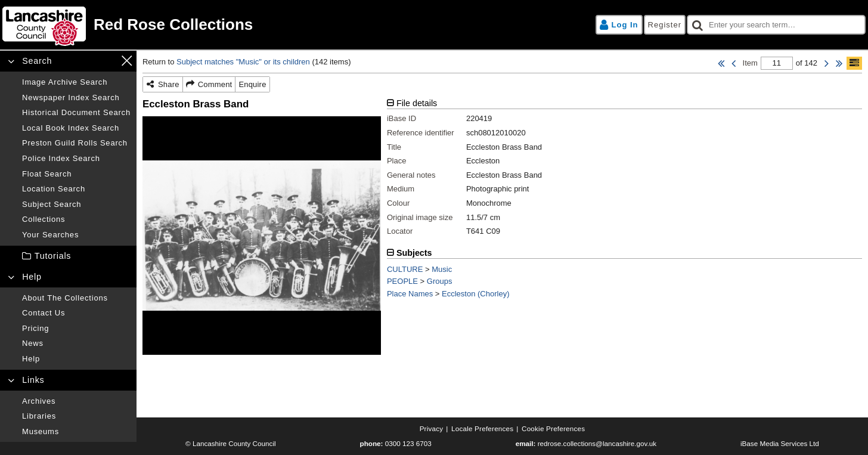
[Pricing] (76, 329)
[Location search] (76, 189)
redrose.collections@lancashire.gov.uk (597, 443)
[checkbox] (776, 25)
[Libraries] (76, 416)
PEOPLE (402, 281)
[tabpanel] (624, 172)
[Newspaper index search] (76, 98)
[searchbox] (776, 25)
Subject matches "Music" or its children (243, 62)
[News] (76, 343)
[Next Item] (827, 63)
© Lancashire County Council (231, 443)
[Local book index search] (76, 128)
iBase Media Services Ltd (780, 443)
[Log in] (619, 25)
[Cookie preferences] (553, 429)
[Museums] (76, 432)
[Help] (76, 359)
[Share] (163, 85)
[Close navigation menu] (127, 61)
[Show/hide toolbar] (854, 63)
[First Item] (721, 63)
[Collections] (76, 219)
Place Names (410, 294)
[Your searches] (76, 235)
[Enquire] (252, 85)
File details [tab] (417, 103)
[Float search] (76, 174)
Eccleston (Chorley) (475, 294)
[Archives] (76, 401)
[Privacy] (432, 429)
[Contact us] (76, 313)
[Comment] (210, 85)
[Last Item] (839, 63)
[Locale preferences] (482, 429)
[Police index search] (76, 159)
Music (442, 269)
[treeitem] (68, 256)
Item (750, 63)
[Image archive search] (76, 82)
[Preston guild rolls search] (76, 143)
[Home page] (216, 25)
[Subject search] (76, 205)
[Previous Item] (734, 63)
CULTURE (405, 269)
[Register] (665, 25)
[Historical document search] (76, 113)
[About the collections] (76, 298)
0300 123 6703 (408, 443)
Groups (440, 281)
